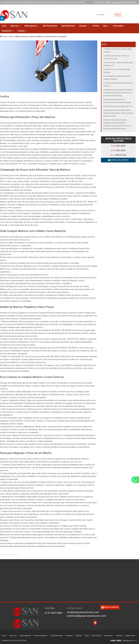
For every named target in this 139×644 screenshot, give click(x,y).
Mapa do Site (130, 634)
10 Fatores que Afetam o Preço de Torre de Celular (116, 56)
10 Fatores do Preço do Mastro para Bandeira (117, 49)
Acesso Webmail (110, 606)
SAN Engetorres (32, 24)
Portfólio (96, 24)
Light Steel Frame (68, 24)
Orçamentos (8, 29)
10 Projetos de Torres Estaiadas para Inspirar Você (118, 63)
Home (4, 24)
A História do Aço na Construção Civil (118, 105)
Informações (119, 24)
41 (118, 144)
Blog (106, 24)
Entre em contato (118, 158)
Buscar (118, 15)
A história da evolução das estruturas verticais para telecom (117, 99)
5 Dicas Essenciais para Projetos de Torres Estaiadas (117, 76)
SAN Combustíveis (50, 24)
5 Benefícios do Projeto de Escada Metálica (117, 69)
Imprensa (84, 24)
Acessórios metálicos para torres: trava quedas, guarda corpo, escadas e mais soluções (118, 112)
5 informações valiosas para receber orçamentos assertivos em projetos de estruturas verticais (118, 91)
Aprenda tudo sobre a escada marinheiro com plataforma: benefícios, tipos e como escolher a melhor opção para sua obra (117, 123)
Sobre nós (16, 24)
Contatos (22, 29)
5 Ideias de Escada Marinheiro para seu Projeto (118, 83)
